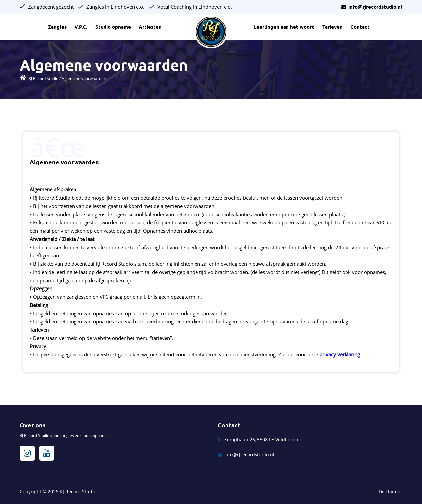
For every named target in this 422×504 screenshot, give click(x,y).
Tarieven (332, 27)
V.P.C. (81, 27)
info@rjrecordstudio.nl (372, 7)
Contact (360, 27)
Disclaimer (391, 492)
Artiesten (150, 27)
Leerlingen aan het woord (284, 27)
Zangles (57, 27)
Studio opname (113, 27)
